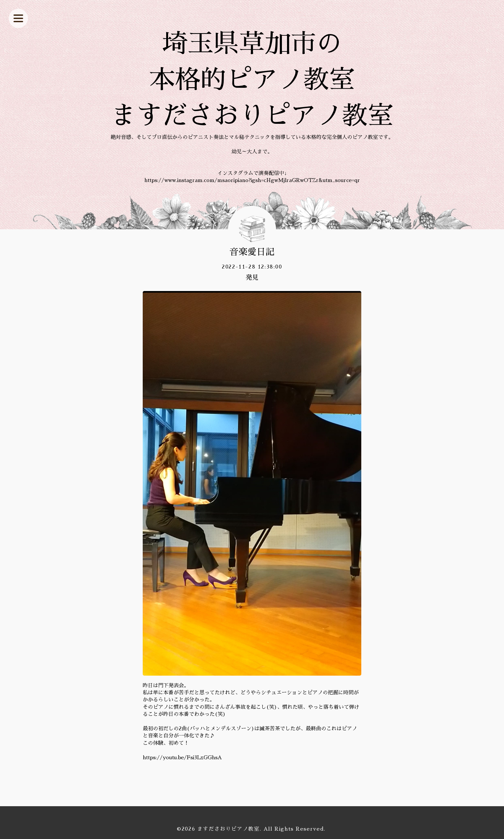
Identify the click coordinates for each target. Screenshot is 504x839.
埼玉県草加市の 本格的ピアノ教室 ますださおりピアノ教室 (252, 80)
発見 (252, 278)
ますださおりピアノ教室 (229, 829)
